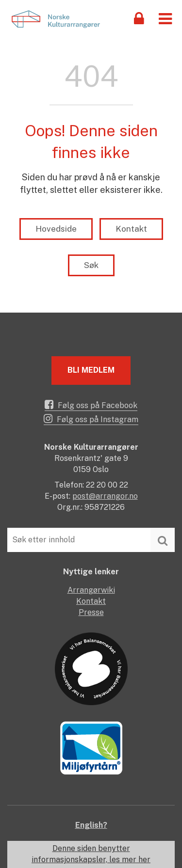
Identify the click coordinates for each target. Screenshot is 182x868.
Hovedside (56, 229)
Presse (91, 612)
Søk (91, 265)
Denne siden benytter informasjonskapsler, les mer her (91, 854)
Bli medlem (91, 370)
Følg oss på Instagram (91, 419)
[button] (165, 18)
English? (91, 825)
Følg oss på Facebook (91, 405)
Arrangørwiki (91, 590)
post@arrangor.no (105, 496)
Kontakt (131, 229)
